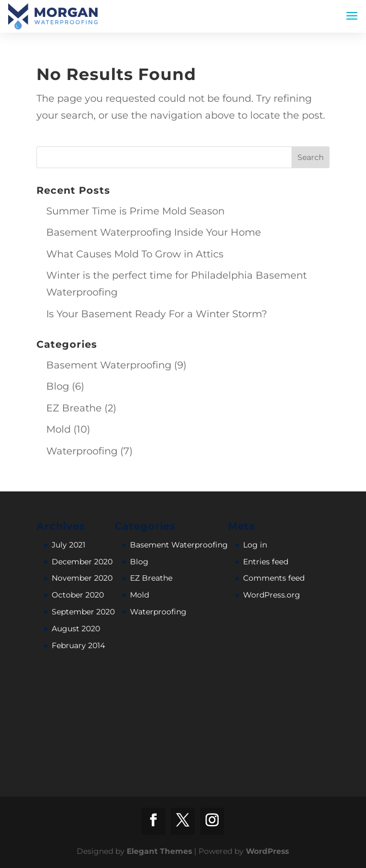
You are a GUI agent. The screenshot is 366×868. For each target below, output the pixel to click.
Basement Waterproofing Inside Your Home (154, 232)
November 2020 (82, 578)
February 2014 (78, 645)
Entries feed (266, 562)
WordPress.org (272, 595)
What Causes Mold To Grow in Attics (135, 254)
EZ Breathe (74, 408)
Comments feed (274, 578)
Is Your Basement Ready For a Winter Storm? (157, 314)
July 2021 (69, 545)
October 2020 (78, 595)
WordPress (267, 851)
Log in (255, 545)
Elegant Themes (159, 851)
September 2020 (83, 612)
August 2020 (76, 629)
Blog (58, 386)
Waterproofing (82, 451)
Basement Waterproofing (109, 365)
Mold (58, 429)
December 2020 (82, 562)
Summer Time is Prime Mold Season (135, 211)
